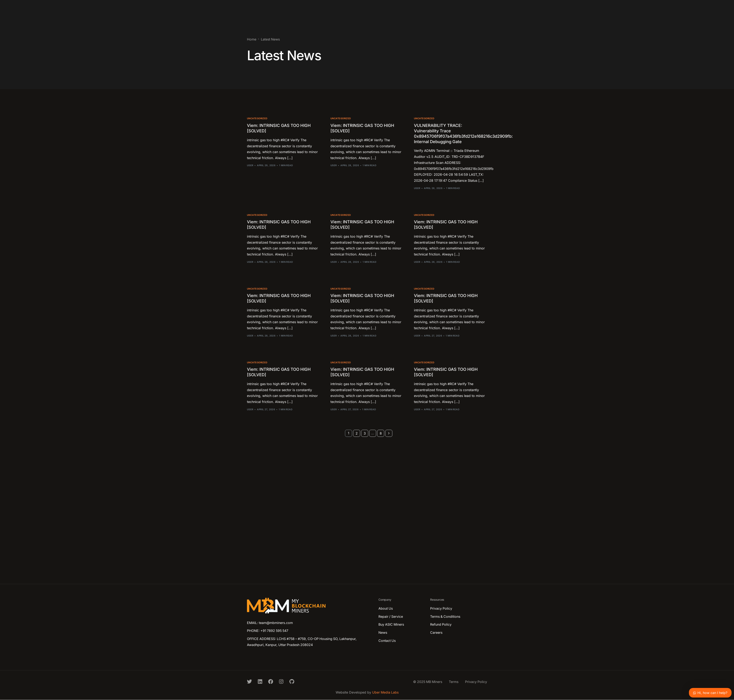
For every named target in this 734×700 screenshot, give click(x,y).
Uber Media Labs (385, 693)
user (250, 165)
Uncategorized (257, 119)
